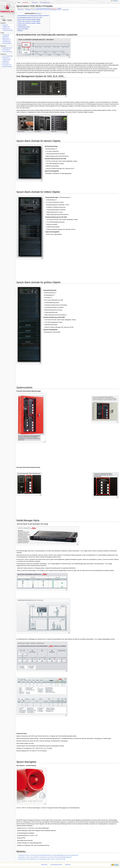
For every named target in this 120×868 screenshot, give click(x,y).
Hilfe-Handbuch (6, 50)
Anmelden (115, 1)
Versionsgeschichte (45, 3)
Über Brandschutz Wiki (56, 865)
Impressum (68, 865)
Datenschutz (44, 865)
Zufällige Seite (6, 27)
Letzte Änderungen (7, 51)
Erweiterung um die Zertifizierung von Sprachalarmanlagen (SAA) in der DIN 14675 (41, 859)
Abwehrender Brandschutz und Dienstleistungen (7, 40)
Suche (2, 16)
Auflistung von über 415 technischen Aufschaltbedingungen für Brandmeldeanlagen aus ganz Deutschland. (47, 855)
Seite (19, 3)
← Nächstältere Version (29, 10)
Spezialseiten (6, 61)
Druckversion (6, 63)
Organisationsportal (7, 48)
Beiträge (59, 8)
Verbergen (38, 13)
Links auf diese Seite (8, 56)
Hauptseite (5, 25)
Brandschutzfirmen (7, 43)
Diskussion (54, 8)
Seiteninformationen (7, 66)
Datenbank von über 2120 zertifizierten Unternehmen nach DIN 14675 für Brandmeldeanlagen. (44, 857)
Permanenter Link (7, 65)
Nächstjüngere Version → (56, 10)
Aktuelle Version (39, 10)
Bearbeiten (35, 3)
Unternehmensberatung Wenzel (44, 8)
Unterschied (21, 10)
